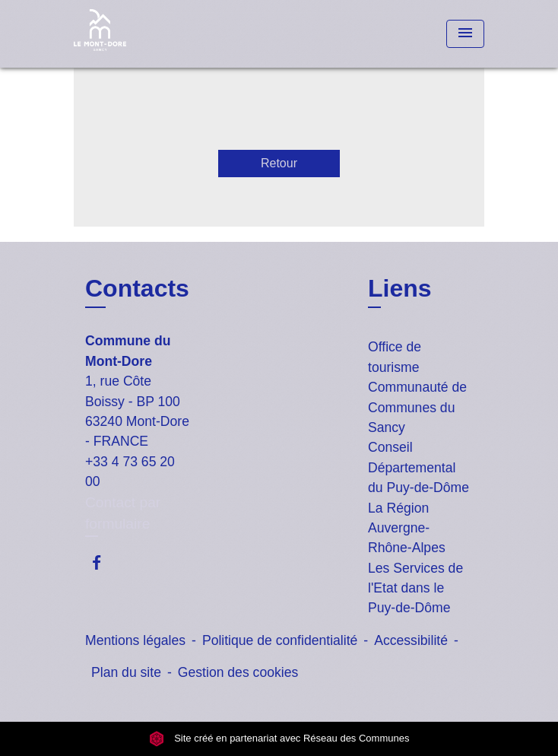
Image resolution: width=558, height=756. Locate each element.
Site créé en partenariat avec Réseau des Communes (279, 738)
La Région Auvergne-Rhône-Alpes (407, 528)
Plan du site (126, 672)
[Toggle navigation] (465, 34)
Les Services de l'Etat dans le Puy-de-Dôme (415, 588)
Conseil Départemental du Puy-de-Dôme (418, 467)
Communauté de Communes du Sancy (417, 407)
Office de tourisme (395, 357)
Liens (400, 288)
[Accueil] (131, 34)
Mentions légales (135, 640)
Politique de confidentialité (280, 640)
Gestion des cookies (238, 672)
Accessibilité (411, 640)
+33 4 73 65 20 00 (130, 472)
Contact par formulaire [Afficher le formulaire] (123, 513)
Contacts (137, 288)
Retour (279, 163)
